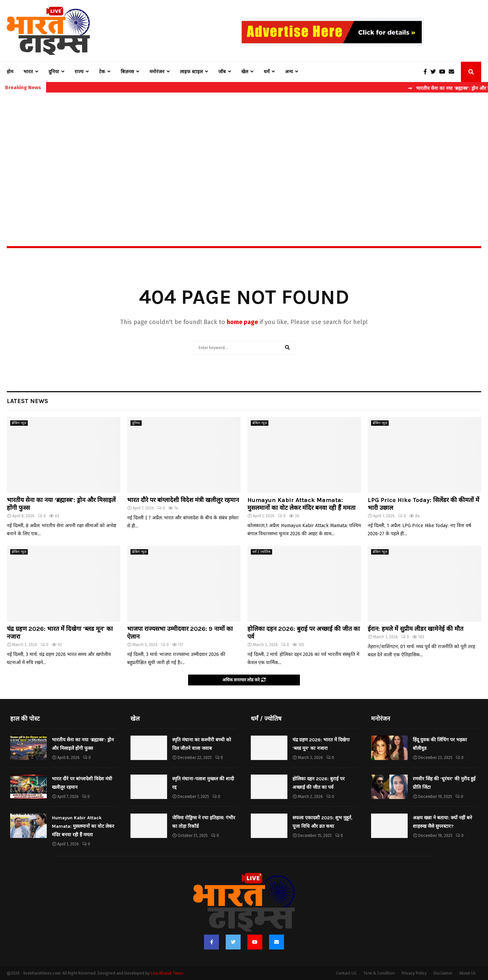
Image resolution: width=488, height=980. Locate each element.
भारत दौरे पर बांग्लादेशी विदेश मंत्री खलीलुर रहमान (183, 500)
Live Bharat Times (167, 973)
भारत (28, 72)
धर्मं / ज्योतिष (261, 552)
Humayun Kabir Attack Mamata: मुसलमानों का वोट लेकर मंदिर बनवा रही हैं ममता (301, 504)
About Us (467, 973)
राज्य (79, 72)
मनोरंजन (157, 72)
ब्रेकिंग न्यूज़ (19, 423)
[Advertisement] (244, 155)
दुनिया (54, 72)
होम (10, 72)
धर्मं (267, 72)
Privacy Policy (414, 973)
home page (242, 322)
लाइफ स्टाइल (191, 72)
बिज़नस (127, 72)
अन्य (289, 72)
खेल (245, 72)
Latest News (27, 401)
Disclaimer (443, 973)
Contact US (346, 973)
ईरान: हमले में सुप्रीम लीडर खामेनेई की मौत (415, 629)
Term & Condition (379, 973)
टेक (102, 72)
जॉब (222, 72)
